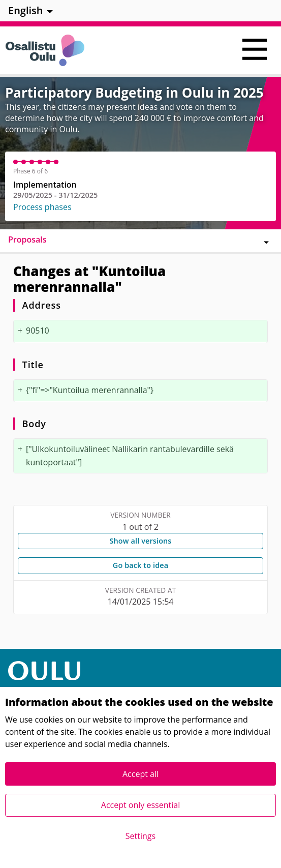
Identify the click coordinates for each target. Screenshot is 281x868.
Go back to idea (140, 565)
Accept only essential (140, 805)
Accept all (140, 774)
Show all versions (140, 541)
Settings (140, 836)
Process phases (42, 207)
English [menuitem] (26, 10)
